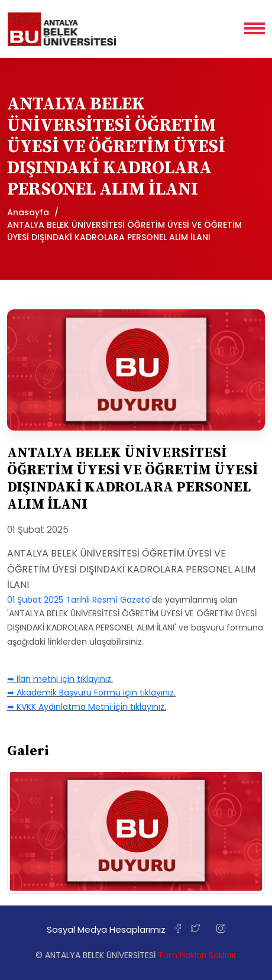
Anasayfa (28, 212)
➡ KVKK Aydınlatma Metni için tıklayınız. (87, 707)
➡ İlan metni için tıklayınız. (60, 679)
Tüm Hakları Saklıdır (197, 955)
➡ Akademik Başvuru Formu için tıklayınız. (91, 693)
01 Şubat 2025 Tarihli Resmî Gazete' (80, 600)
